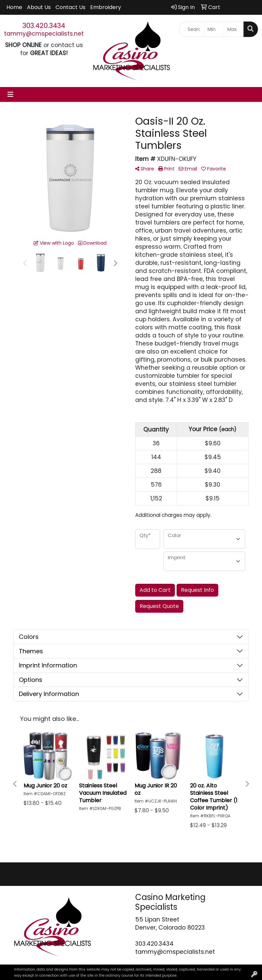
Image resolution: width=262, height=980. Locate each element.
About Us (39, 7)
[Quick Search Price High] (234, 29)
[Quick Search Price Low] (214, 29)
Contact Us (70, 7)
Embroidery (106, 7)
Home (14, 7)
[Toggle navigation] (10, 94)
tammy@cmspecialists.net (44, 34)
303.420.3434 (44, 26)
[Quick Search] (192, 29)
